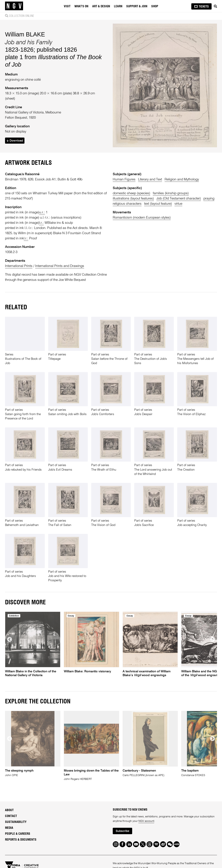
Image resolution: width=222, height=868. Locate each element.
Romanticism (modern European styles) (142, 218)
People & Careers (18, 834)
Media (9, 828)
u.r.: (42, 212)
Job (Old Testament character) (179, 199)
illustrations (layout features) (133, 199)
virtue (178, 204)
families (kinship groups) (171, 193)
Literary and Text (150, 179)
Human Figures (124, 179)
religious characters (127, 204)
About (9, 810)
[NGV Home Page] (14, 6)
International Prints (19, 266)
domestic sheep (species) (131, 193)
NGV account (146, 821)
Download (15, 141)
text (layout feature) (158, 204)
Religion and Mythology (182, 179)
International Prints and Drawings (60, 266)
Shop (155, 6)
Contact (11, 816)
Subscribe (122, 831)
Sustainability (16, 822)
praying (209, 199)
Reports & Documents (21, 840)
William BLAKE (25, 34)
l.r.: (41, 223)
